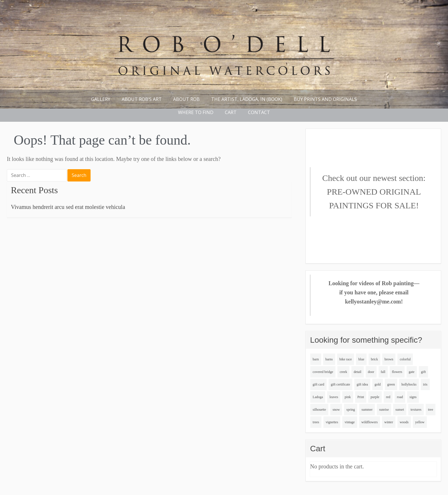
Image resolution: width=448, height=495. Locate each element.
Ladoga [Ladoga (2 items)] (318, 397)
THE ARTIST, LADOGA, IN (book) (247, 99)
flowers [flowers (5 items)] (397, 372)
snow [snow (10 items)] (336, 410)
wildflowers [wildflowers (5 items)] (370, 422)
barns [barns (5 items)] (329, 359)
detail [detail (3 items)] (358, 372)
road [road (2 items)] (400, 397)
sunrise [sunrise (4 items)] (384, 410)
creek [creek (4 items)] (343, 372)
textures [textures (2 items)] (416, 410)
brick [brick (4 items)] (374, 359)
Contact (259, 112)
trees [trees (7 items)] (316, 422)
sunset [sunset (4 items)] (400, 410)
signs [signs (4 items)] (413, 397)
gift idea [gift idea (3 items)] (362, 384)
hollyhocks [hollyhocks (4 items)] (409, 384)
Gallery (101, 99)
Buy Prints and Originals (325, 99)
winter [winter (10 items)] (389, 422)
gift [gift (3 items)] (424, 372)
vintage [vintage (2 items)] (350, 422)
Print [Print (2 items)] (361, 397)
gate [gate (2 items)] (412, 372)
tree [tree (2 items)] (431, 410)
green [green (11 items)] (391, 384)
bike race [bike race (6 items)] (346, 359)
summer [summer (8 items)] (367, 410)
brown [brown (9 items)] (389, 359)
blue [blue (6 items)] (361, 359)
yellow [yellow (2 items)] (420, 422)
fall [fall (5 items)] (383, 372)
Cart (231, 112)
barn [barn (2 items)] (316, 359)
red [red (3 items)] (388, 397)
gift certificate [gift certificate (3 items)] (341, 384)
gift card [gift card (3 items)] (318, 384)
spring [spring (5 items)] (351, 410)
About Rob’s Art (142, 99)
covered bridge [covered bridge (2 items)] (323, 372)
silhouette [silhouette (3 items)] (319, 410)
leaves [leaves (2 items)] (334, 397)
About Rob (186, 99)
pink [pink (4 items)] (348, 397)
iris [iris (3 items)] (425, 384)
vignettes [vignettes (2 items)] (332, 422)
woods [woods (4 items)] (404, 422)
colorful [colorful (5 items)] (405, 359)
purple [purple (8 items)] (375, 397)
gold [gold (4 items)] (378, 384)
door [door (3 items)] (371, 372)
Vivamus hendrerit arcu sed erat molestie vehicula (68, 207)
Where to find (196, 112)
